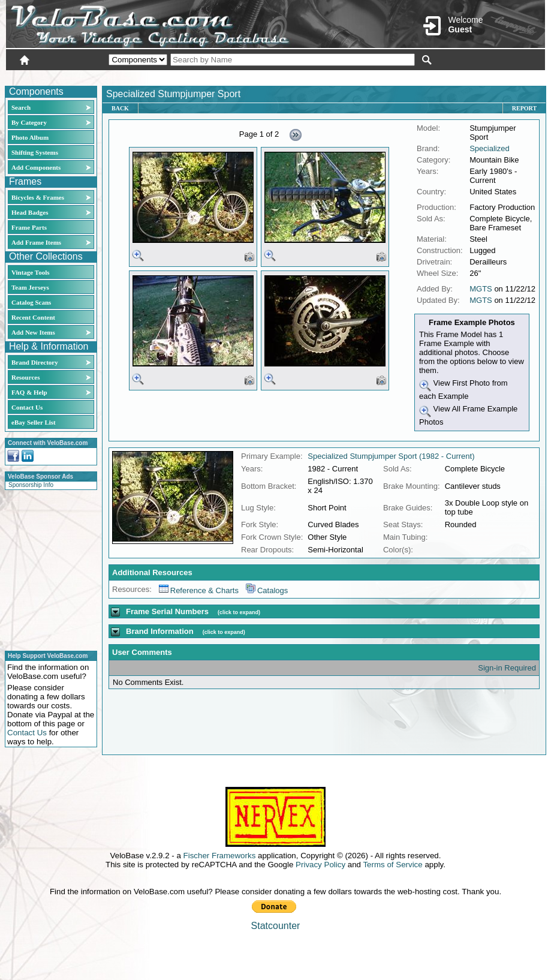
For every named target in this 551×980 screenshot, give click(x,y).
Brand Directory (35, 362)
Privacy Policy (320, 865)
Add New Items (33, 332)
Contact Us (27, 407)
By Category (29, 122)
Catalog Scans (31, 302)
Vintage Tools (30, 272)
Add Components (36, 167)
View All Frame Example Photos (468, 415)
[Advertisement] (47, 569)
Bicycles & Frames (39, 197)
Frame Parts (29, 227)
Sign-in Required (507, 668)
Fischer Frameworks (220, 856)
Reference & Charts (199, 590)
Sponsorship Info (31, 485)
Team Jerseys (30, 287)
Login (438, 76)
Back (120, 108)
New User (478, 76)
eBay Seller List (34, 422)
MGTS (481, 289)
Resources (25, 377)
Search (21, 107)
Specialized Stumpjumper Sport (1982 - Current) (391, 456)
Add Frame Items (36, 242)
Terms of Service (392, 865)
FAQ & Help (29, 392)
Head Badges (30, 212)
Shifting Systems (35, 152)
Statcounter (276, 926)
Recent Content (33, 317)
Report (524, 108)
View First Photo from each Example (463, 390)
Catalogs (267, 590)
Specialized (490, 148)
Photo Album (30, 137)
